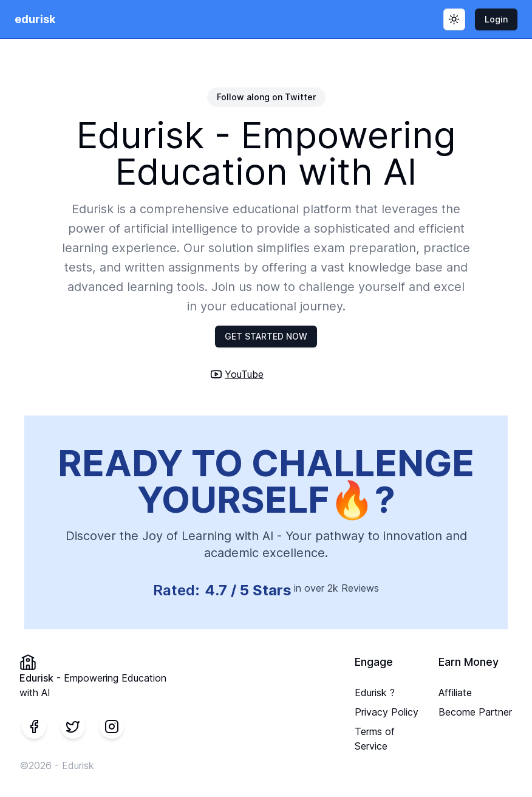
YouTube (244, 374)
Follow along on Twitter (266, 97)
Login (496, 19)
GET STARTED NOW (266, 336)
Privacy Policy (387, 712)
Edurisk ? (375, 693)
